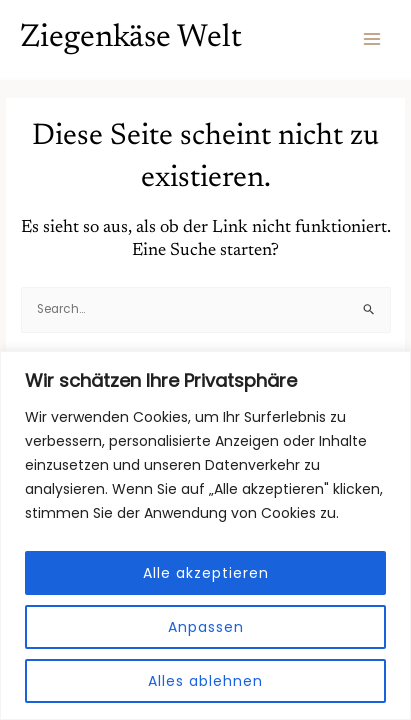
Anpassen (206, 627)
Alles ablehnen (205, 681)
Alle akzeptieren (206, 573)
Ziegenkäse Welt (131, 38)
